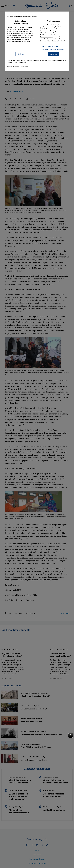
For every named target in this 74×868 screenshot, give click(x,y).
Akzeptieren (54, 54)
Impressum (25, 67)
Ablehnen (20, 54)
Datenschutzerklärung (22, 37)
